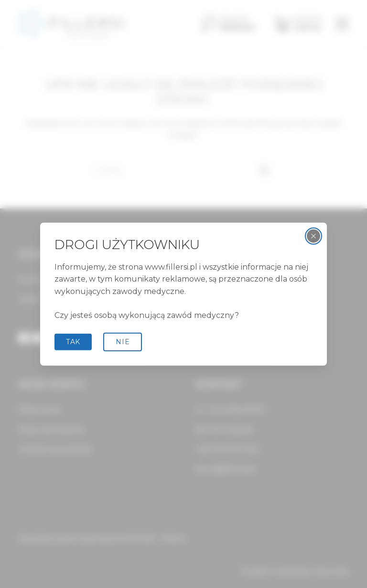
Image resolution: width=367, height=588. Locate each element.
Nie (123, 342)
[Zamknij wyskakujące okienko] (313, 236)
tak (73, 342)
